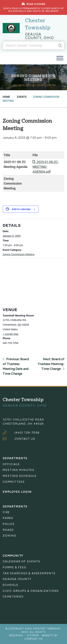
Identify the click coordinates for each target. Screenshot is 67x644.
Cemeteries (13, 597)
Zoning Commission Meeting (18, 254)
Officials (11, 464)
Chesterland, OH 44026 (23, 424)
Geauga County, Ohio (39, 36)
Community (13, 556)
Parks (8, 518)
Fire (6, 512)
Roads (8, 530)
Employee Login (17, 492)
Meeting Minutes (18, 470)
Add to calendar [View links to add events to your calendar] (21, 209)
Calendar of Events (21, 561)
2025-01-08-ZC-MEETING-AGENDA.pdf (46, 167)
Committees (14, 482)
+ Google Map (11, 334)
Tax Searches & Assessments (29, 573)
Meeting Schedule (20, 476)
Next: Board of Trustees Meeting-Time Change (51, 364)
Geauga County (17, 579)
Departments (15, 458)
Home (6, 97)
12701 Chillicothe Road (23, 419)
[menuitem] (33, 464)
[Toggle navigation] (60, 59)
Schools (10, 585)
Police (9, 524)
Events (22, 97)
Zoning (10, 536)
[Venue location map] (31, 280)
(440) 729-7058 (27, 433)
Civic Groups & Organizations (31, 591)
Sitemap (33, 635)
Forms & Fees (14, 567)
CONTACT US (25, 439)
